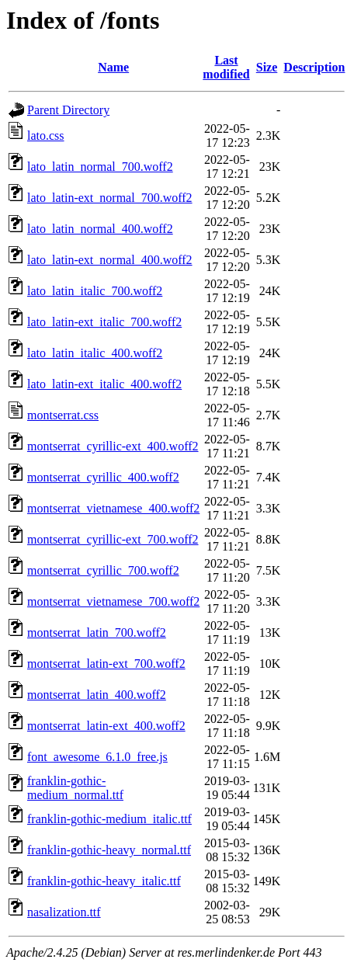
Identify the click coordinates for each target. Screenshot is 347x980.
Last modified (226, 67)
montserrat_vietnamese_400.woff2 (113, 508)
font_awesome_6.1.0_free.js (97, 757)
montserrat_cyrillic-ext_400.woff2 (113, 446)
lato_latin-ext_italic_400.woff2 (104, 384)
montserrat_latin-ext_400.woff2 (106, 726)
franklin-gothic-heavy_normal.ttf (109, 850)
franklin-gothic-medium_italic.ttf (109, 819)
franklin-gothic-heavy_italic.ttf (104, 881)
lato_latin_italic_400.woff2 (95, 353)
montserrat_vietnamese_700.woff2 (113, 601)
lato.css (46, 136)
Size (267, 67)
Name (113, 67)
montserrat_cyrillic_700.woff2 (103, 570)
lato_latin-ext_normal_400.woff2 (110, 260)
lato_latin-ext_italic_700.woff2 (104, 322)
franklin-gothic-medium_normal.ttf (75, 788)
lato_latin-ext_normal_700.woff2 (110, 198)
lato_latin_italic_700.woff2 (95, 291)
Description (314, 67)
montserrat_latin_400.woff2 (97, 695)
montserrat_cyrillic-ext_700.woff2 (113, 539)
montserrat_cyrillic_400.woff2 (103, 477)
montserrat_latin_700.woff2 (97, 632)
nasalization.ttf (64, 912)
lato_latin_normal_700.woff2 (100, 167)
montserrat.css (63, 415)
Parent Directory (68, 110)
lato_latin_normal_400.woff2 (100, 229)
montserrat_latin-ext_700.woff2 (106, 664)
